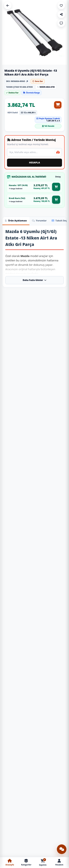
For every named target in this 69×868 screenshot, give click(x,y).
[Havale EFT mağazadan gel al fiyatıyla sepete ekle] (56, 187)
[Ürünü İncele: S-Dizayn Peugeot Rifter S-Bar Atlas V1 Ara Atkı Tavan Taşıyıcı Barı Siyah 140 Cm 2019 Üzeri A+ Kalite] (51, 387)
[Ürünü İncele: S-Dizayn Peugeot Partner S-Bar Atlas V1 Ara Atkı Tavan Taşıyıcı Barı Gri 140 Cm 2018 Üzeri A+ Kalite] (51, 599)
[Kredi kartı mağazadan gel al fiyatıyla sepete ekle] (56, 200)
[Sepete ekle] (58, 105)
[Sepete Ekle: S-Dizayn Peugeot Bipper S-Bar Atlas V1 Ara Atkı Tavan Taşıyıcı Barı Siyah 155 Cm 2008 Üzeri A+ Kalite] (62, 507)
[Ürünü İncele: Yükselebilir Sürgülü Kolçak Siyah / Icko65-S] (51, 827)
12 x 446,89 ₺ (28, 113)
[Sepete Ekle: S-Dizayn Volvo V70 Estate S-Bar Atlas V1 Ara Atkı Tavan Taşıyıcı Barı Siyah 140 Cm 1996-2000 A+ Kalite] (29, 436)
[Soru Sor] (61, 23)
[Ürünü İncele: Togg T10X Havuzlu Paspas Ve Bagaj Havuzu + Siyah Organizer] (18, 827)
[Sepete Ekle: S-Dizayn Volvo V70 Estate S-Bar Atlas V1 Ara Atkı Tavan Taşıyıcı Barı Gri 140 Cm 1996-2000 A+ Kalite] (62, 719)
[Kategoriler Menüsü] (26, 863)
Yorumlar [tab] (39, 221)
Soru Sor (38, 81)
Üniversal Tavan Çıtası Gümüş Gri (51, 776)
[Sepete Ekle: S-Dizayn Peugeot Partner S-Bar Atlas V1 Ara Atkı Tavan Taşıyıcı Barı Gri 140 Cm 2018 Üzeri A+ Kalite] (62, 648)
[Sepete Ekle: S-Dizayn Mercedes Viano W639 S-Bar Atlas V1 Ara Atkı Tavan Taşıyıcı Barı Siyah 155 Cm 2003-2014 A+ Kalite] (62, 365)
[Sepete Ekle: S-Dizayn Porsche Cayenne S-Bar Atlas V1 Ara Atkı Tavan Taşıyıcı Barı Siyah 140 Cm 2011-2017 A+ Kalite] (62, 577)
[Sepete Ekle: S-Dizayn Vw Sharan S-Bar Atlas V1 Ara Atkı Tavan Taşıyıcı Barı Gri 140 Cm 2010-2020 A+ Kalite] (29, 365)
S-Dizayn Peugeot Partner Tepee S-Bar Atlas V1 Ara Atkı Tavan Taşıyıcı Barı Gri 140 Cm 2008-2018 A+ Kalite (18, 624)
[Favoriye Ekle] (61, 6)
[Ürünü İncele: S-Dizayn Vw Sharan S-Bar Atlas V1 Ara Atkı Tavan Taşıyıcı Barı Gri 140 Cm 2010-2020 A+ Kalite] (18, 316)
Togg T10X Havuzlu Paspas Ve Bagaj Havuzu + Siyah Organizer (18, 852)
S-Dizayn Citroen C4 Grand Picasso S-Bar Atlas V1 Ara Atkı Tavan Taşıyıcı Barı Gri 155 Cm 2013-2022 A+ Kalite (18, 554)
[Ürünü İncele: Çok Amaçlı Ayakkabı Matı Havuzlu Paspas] (18, 755)
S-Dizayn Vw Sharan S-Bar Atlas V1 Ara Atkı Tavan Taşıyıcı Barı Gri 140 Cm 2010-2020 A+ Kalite (18, 341)
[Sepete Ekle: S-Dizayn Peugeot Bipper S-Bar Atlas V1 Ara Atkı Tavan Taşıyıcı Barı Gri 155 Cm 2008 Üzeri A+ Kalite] (29, 719)
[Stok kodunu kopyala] (27, 81)
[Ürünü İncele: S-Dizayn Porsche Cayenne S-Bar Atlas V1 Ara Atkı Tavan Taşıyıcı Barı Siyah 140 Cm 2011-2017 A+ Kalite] (51, 528)
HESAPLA (34, 162)
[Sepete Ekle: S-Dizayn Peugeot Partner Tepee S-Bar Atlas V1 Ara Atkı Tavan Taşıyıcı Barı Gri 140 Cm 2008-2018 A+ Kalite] (29, 648)
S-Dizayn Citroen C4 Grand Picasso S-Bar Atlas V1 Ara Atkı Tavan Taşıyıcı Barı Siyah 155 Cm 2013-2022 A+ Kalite (18, 483)
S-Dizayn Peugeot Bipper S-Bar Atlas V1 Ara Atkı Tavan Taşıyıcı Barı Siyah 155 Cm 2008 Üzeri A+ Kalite (51, 483)
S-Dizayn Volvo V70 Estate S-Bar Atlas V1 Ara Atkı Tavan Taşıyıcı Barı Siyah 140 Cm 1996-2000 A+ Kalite (18, 412)
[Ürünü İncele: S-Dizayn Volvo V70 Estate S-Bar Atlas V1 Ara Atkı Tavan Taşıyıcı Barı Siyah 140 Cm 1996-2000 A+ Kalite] (18, 387)
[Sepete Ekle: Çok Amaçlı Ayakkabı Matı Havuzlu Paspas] (29, 805)
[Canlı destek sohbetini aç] (62, 849)
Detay (58, 177)
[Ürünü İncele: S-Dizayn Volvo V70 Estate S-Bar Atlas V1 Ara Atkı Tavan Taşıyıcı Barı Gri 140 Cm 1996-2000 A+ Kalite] (51, 670)
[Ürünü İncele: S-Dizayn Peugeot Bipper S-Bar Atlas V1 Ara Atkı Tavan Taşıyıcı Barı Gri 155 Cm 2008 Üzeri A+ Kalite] (18, 670)
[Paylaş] (61, 14)
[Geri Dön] (8, 6)
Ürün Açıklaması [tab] (16, 221)
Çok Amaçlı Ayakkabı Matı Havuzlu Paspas (18, 783)
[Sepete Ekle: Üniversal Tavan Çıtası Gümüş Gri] (62, 805)
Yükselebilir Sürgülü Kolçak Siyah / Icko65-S (51, 851)
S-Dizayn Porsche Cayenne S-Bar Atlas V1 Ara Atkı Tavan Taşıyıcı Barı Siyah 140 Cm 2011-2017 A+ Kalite (51, 554)
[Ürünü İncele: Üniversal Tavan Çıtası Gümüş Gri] (51, 752)
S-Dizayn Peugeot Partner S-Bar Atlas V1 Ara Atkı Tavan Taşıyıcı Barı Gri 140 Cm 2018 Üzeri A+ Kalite (51, 624)
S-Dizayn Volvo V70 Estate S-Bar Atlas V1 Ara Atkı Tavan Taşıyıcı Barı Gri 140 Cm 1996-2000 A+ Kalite (51, 695)
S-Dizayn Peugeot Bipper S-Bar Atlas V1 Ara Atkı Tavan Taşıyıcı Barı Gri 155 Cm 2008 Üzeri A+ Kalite (18, 695)
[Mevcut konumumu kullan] (58, 152)
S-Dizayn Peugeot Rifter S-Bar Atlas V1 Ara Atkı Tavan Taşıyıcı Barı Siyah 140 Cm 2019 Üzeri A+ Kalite (51, 412)
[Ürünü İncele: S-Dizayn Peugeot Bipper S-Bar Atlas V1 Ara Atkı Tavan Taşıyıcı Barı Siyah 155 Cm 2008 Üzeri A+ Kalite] (51, 458)
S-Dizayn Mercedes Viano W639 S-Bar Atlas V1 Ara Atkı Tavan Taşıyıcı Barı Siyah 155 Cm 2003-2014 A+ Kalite (51, 341)
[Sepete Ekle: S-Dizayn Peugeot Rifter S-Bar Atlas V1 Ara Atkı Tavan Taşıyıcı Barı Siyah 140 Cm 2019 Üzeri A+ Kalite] (62, 436)
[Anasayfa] (10, 863)
